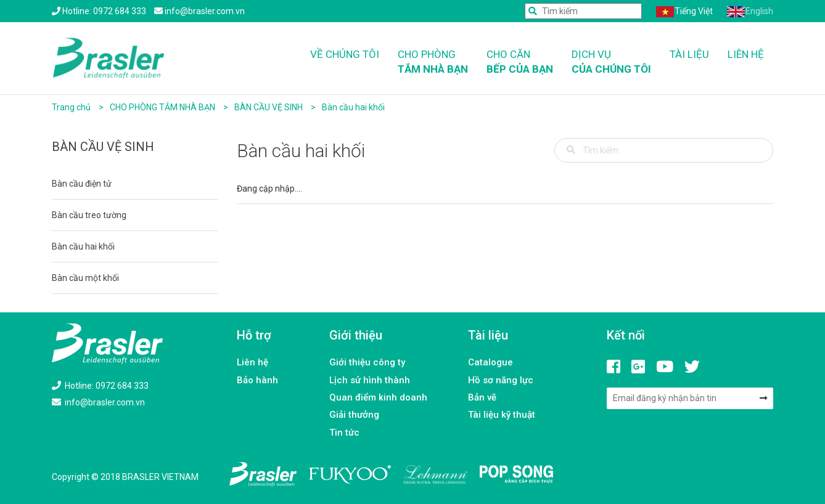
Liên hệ (746, 54)
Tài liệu (689, 54)
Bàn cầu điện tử (82, 184)
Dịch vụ (611, 63)
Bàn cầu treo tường (89, 215)
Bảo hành (257, 380)
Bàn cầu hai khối (353, 107)
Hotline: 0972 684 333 (100, 386)
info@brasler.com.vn (98, 402)
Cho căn (520, 63)
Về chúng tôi (345, 54)
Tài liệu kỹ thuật (502, 415)
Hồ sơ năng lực (501, 380)
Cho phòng (433, 63)
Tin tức (344, 433)
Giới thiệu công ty (367, 362)
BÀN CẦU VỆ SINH (269, 107)
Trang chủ (71, 107)
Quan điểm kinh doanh (378, 397)
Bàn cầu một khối (85, 278)
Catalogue (490, 362)
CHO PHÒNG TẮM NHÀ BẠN (163, 107)
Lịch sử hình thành (370, 380)
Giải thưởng (354, 415)
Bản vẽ (482, 397)
